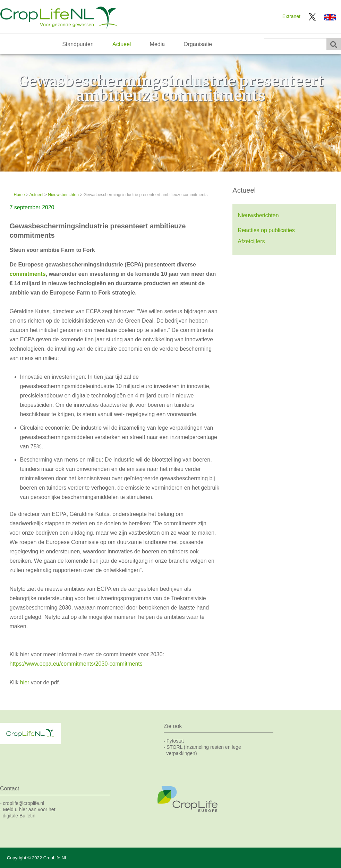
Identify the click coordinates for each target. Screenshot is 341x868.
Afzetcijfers (251, 241)
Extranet (291, 16)
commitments (28, 274)
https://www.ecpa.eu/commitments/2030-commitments (77, 664)
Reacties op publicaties (266, 230)
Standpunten (78, 44)
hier (25, 682)
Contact (10, 788)
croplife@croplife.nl (23, 803)
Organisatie (198, 44)
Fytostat (175, 741)
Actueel (122, 44)
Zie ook (173, 726)
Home (19, 195)
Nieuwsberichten (63, 195)
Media (157, 44)
